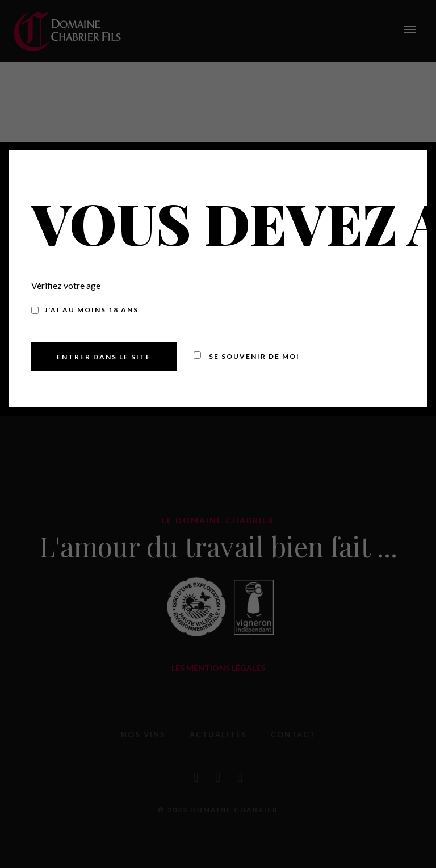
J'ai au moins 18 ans (85, 310)
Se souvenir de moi (247, 356)
